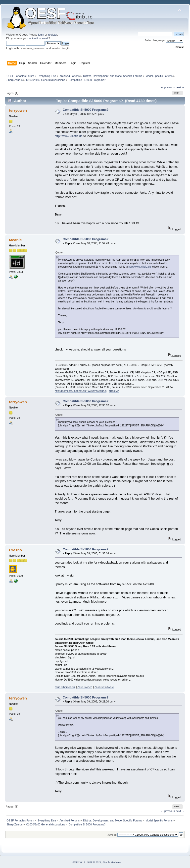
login (41, 35)
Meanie (15, 240)
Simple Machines (112, 862)
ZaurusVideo (85, 687)
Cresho (15, 550)
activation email (39, 38)
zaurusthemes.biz (65, 687)
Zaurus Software (104, 687)
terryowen (18, 110)
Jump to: (112, 835)
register (53, 35)
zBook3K (114, 391)
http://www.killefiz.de (69, 136)
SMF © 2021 (94, 862)
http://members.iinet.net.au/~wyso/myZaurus (81, 391)
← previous (168, 87)
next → (180, 87)
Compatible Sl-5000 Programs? (86, 110)
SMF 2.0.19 (79, 862)
